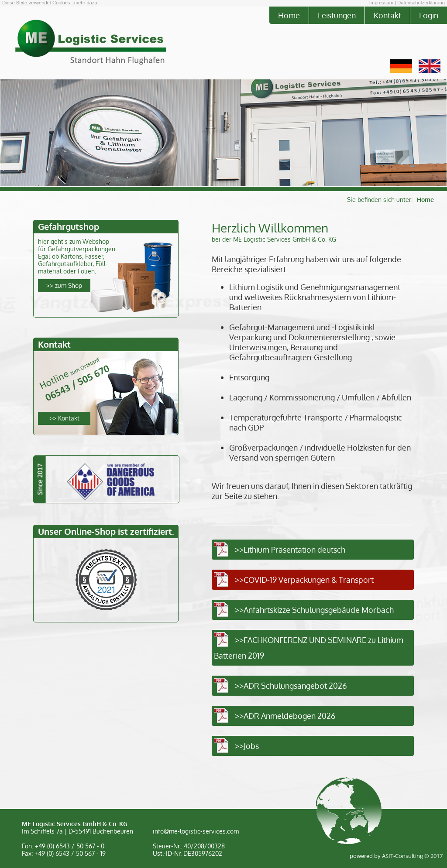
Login (429, 15)
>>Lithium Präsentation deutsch (290, 549)
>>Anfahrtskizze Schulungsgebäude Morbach (314, 610)
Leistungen (337, 15)
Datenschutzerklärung (421, 3)
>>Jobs (247, 746)
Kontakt (387, 15)
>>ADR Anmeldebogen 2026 (285, 716)
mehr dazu (86, 3)
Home (289, 15)
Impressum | (383, 3)
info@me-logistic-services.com (196, 831)
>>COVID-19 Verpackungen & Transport (304, 579)
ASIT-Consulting (402, 856)
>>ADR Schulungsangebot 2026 (291, 685)
